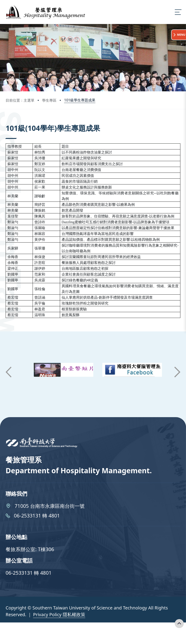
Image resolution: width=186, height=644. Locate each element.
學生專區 (49, 100)
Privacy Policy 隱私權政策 (59, 614)
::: (7, 122)
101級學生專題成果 (80, 100)
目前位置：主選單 (20, 100)
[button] (9, 372)
